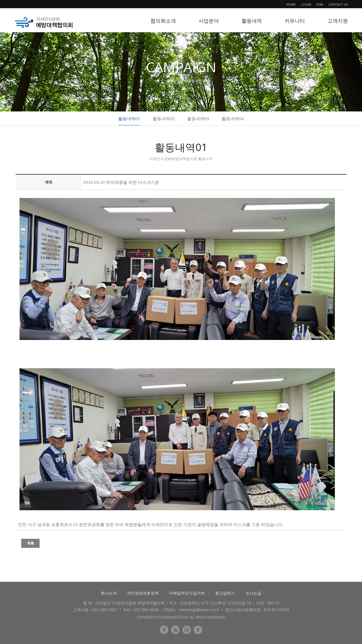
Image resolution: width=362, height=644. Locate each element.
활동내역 (252, 21)
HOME (291, 4)
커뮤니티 (295, 21)
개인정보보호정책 (143, 593)
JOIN (320, 4)
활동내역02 (164, 119)
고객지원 (338, 21)
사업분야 (209, 21)
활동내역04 (233, 119)
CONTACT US (338, 4)
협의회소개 (163, 21)
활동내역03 (198, 119)
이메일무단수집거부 (187, 593)
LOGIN (306, 4)
